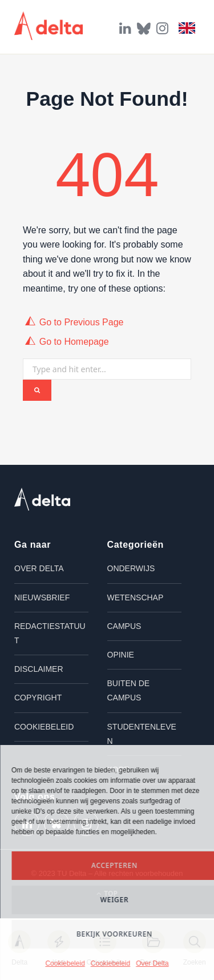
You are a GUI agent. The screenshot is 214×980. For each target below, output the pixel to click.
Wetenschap (136, 597)
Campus (124, 626)
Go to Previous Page (82, 322)
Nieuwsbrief (42, 597)
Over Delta (152, 963)
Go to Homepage (74, 342)
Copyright (38, 698)
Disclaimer (39, 669)
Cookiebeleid (65, 963)
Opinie (121, 655)
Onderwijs (131, 568)
